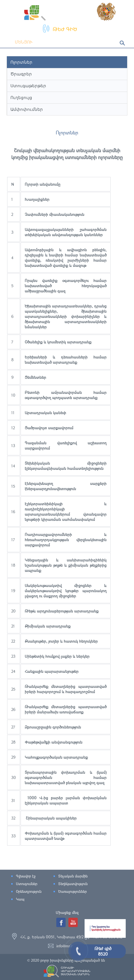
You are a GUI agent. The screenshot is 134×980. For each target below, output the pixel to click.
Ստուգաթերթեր (28, 86)
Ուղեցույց (21, 98)
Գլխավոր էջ (26, 876)
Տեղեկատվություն (73, 884)
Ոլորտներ (21, 62)
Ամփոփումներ (27, 109)
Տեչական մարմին (73, 876)
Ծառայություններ (72, 891)
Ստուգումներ (27, 884)
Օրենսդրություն (29, 891)
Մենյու (19, 42)
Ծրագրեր (21, 74)
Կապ (20, 899)
